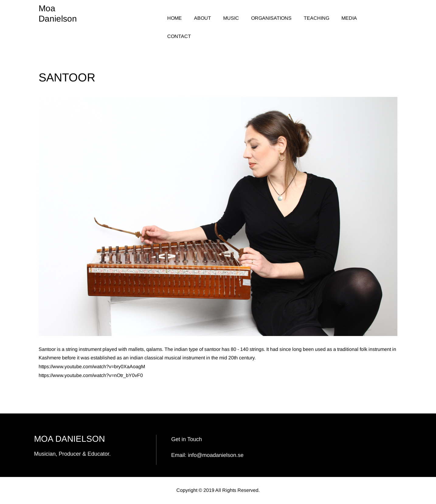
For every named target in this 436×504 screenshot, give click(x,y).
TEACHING (317, 18)
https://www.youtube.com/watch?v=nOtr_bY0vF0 (91, 375)
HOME (175, 18)
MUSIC (231, 18)
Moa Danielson (58, 14)
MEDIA (349, 18)
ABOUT (202, 18)
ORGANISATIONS (271, 18)
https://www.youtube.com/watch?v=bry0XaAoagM (92, 367)
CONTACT (179, 36)
